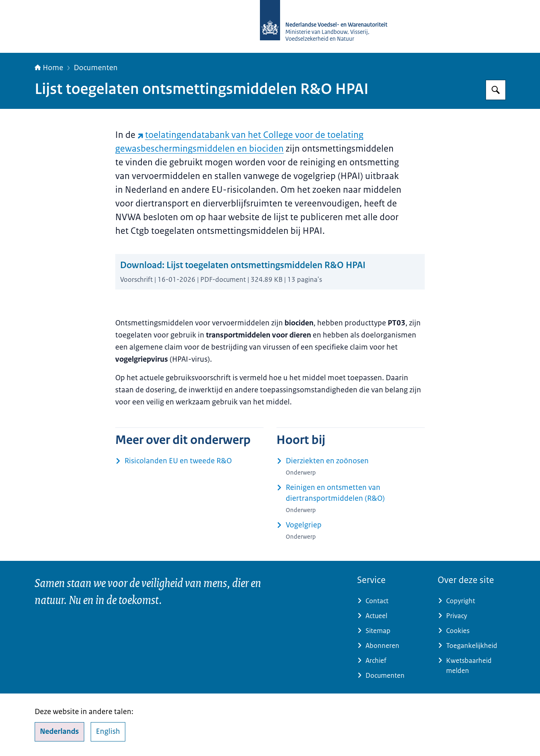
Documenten (96, 68)
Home (49, 68)
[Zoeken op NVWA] (496, 90)
